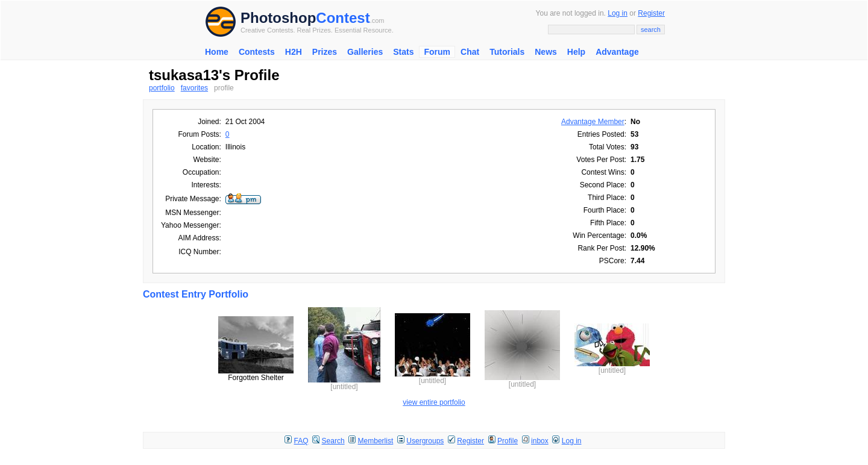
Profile (508, 441)
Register (651, 13)
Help (576, 52)
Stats (403, 52)
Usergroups (425, 441)
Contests (257, 52)
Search (333, 441)
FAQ (301, 441)
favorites (194, 88)
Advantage (617, 52)
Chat (470, 52)
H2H (294, 52)
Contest (343, 18)
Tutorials (507, 52)
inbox (540, 441)
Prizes (325, 52)
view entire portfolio (434, 402)
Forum (437, 52)
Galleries (365, 52)
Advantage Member (593, 122)
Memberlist (376, 441)
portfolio (162, 88)
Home (217, 52)
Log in (618, 13)
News (546, 52)
